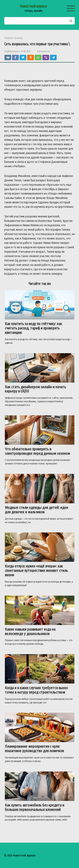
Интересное (44, 51)
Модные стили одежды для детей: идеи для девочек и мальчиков (36, 510)
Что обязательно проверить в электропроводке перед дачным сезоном (37, 451)
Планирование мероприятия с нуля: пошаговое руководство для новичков (34, 748)
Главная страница (13, 38)
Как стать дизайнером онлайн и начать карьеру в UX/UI (35, 389)
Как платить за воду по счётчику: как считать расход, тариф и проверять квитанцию (33, 328)
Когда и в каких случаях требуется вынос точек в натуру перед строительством (36, 690)
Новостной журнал (33, 6)
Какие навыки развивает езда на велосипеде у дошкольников (30, 631)
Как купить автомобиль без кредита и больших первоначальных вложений (35, 807)
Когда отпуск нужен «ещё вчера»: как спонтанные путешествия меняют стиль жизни (36, 570)
